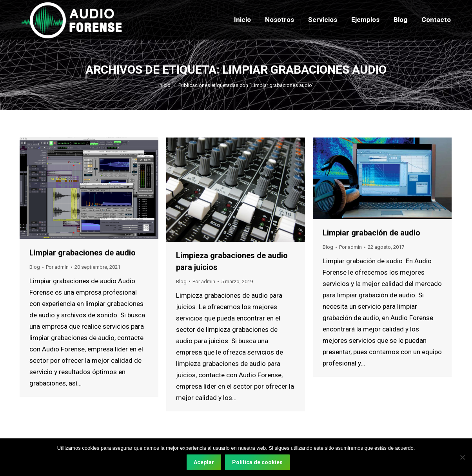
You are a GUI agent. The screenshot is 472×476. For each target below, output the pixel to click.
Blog (35, 267)
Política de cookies (257, 462)
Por (57, 267)
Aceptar (204, 462)
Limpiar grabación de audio (371, 233)
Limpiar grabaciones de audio (83, 253)
